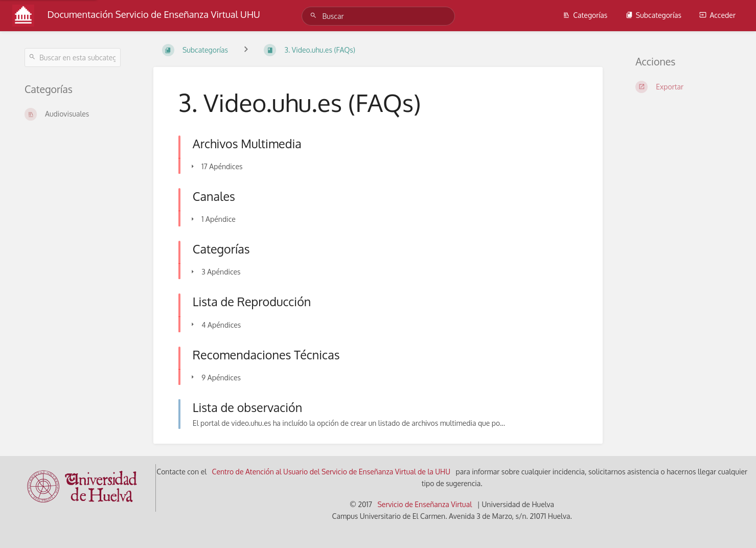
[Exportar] (683, 87)
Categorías (585, 15)
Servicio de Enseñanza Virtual (425, 504)
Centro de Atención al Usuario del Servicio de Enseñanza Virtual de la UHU (331, 472)
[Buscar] (315, 16)
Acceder (717, 15)
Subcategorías (654, 15)
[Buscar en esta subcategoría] (73, 58)
